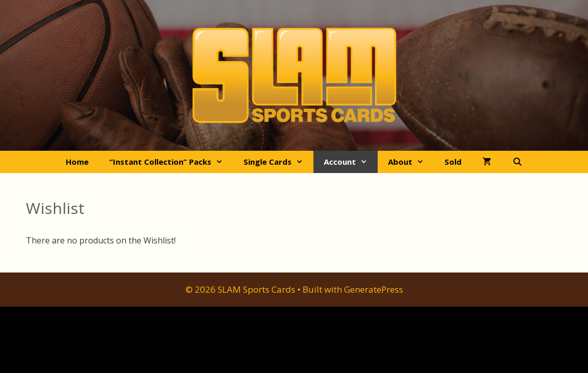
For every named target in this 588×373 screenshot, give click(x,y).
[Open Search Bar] (517, 162)
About (411, 162)
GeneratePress (374, 289)
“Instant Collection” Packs (171, 162)
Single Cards (278, 162)
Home (77, 162)
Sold (453, 162)
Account (351, 162)
